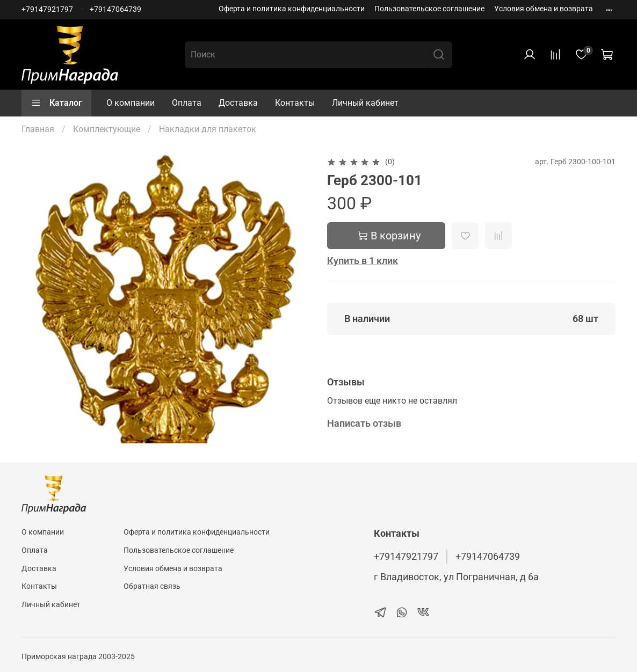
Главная (38, 129)
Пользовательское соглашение (429, 9)
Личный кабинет (365, 103)
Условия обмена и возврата (544, 9)
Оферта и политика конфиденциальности (292, 9)
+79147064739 (115, 9)
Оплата (187, 103)
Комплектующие (107, 129)
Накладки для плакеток (208, 129)
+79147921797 (47, 9)
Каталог (56, 103)
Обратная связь (152, 586)
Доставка (238, 103)
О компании (131, 103)
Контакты (295, 103)
